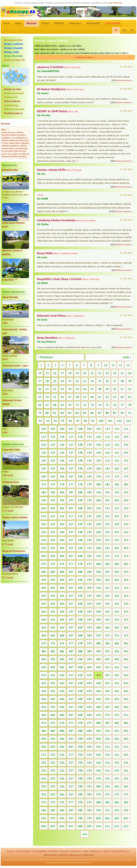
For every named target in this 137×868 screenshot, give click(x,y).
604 (44, 826)
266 (62, 556)
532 (117, 763)
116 (62, 437)
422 (117, 675)
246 (62, 540)
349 (89, 619)
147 (71, 461)
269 (89, 556)
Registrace (96, 851)
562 (117, 786)
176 (62, 484)
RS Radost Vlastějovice (51, 89)
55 (55, 397)
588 (80, 810)
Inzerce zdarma (12, 101)
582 (117, 802)
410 (98, 667)
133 (126, 445)
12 (120, 365)
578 (80, 802)
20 (85, 373)
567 (71, 794)
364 (44, 635)
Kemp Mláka (45, 253)
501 (108, 739)
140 (98, 453)
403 (126, 659)
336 (62, 612)
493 (126, 731)
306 (62, 588)
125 (53, 445)
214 (44, 516)
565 (53, 794)
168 (80, 476)
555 (53, 786)
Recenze (32, 23)
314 (44, 596)
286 (62, 572)
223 (126, 516)
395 (53, 659)
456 (62, 707)
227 (71, 524)
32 (77, 381)
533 (126, 763)
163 (126, 468)
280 (98, 564)
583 (126, 802)
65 (130, 397)
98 (85, 421)
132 (117, 445)
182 (117, 484)
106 (62, 429)
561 (108, 786)
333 (126, 604)
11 (113, 365)
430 (98, 683)
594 (44, 818)
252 (117, 540)
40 (40, 389)
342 (117, 612)
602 (117, 818)
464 (44, 715)
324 (44, 604)
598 (80, 818)
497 (71, 739)
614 (85, 834)
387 (71, 651)
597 (71, 818)
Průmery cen (11, 97)
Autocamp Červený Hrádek (12, 402)
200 (98, 500)
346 (62, 619)
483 (126, 723)
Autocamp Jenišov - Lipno (15, 366)
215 (53, 516)
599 (89, 818)
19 (77, 373)
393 (126, 651)
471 (108, 715)
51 (122, 389)
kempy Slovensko (13, 56)
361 (108, 627)
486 (62, 731)
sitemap (107, 851)
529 (89, 763)
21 (92, 373)
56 (62, 397)
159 (89, 468)
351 (108, 619)
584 (44, 810)
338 (80, 612)
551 (108, 778)
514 (44, 755)
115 (53, 437)
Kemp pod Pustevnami (14, 551)
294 (44, 580)
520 (98, 755)
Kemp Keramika (10, 170)
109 (89, 429)
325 (53, 604)
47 (92, 389)
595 (53, 818)
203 (126, 500)
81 (55, 413)
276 (62, 564)
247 (71, 540)
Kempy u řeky (11, 52)
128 (80, 445)
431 (108, 683)
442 (117, 691)
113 (126, 429)
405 (53, 667)
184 (44, 492)
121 (108, 437)
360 (98, 627)
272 (117, 556)
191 (108, 492)
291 (108, 572)
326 (62, 604)
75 (107, 405)
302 (117, 580)
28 (47, 381)
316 (62, 596)
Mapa (18, 23)
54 (47, 397)
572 (117, 794)
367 (71, 635)
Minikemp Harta (11, 482)
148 (80, 461)
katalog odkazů (109, 860)
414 (44, 675)
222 (117, 516)
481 (108, 723)
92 (40, 421)
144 (44, 461)
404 (44, 667)
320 (98, 596)
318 (80, 596)
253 (126, 540)
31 (70, 381)
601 (108, 818)
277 (71, 564)
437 (71, 691)
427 (71, 683)
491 (108, 731)
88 (107, 413)
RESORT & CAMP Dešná (52, 111)
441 (108, 691)
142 (117, 453)
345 (53, 619)
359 (89, 627)
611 (108, 826)
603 (126, 818)
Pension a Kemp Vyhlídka (15, 517)
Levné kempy (11, 105)
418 (80, 675)
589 (89, 810)
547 (71, 778)
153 (126, 461)
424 (44, 683)
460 (98, 707)
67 (47, 405)
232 (117, 524)
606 (62, 826)
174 (44, 484)
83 (70, 413)
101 (110, 421)
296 (62, 580)
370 (98, 635)
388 (80, 651)
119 (89, 437)
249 (89, 540)
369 (89, 635)
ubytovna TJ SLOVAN (50, 67)
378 (80, 643)
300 (98, 580)
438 (80, 691)
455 (53, 707)
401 (108, 659)
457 (71, 707)
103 (128, 421)
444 (44, 699)
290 (98, 572)
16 (55, 373)
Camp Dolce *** (10, 280)
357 (71, 627)
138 (80, 453)
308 (80, 588)
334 (44, 612)
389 (89, 651)
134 (44, 453)
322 (117, 596)
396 (62, 659)
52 (130, 389)
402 (117, 659)
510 (98, 747)
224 (44, 524)
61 (100, 397)
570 (98, 794)
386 (62, 651)
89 (115, 413)
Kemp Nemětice (47, 338)
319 (89, 596)
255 (53, 548)
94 (55, 421)
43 (62, 389)
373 (126, 635)
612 (117, 826)
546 (62, 778)
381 (108, 643)
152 (117, 461)
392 (117, 651)
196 (62, 500)
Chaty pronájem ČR (14, 60)
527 (71, 763)
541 (108, 771)
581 (108, 802)
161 (108, 468)
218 (80, 516)
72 (85, 405)
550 (98, 778)
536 (62, 771)
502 (117, 739)
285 (53, 572)
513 (126, 747)
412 (117, 667)
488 (80, 731)
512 (117, 747)
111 (108, 429)
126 (62, 445)
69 (62, 405)
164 (44, 476)
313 (126, 588)
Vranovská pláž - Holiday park (15, 331)
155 (53, 468)
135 (53, 453)
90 (122, 413)
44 (70, 389)
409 (89, 667)
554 (44, 786)
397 (71, 659)
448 (80, 699)
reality (57, 860)
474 (44, 723)
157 (71, 468)
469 (89, 715)
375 (53, 643)
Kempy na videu (13, 89)
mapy (123, 860)
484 (44, 731)
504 (44, 747)
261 (108, 548)
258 (80, 548)
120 (98, 437)
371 (108, 635)
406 (62, 667)
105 (53, 429)
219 (89, 516)
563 (126, 786)
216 (62, 516)
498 (80, 739)
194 (44, 500)
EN (132, 30)
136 (62, 453)
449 (89, 699)
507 (71, 747)
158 (80, 468)
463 (126, 707)
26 (130, 373)
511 (108, 747)
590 (98, 810)
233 (126, 524)
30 (62, 381)
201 (108, 500)
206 (62, 508)
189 (89, 492)
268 (80, 556)
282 (117, 564)
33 (85, 381)
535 (53, 771)
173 (126, 476)
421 (108, 675)
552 (117, 778)
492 (117, 731)
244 (44, 540)
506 (62, 747)
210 (98, 508)
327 (71, 604)
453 (126, 699)
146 (62, 461)
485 (53, 731)
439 (89, 691)
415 (53, 675)
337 (71, 612)
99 (93, 421)
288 (80, 572)
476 (62, 723)
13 (128, 365)
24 (115, 373)
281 (108, 564)
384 (44, 651)
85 (85, 413)
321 (108, 596)
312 (117, 588)
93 (48, 421)
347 (71, 619)
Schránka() (93, 23)
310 (98, 588)
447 (71, 699)
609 (89, 826)
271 (108, 556)
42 (55, 389)
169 (89, 476)
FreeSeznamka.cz (13, 113)
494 (44, 739)
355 (53, 627)
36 (107, 381)
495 (53, 739)
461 (108, 707)
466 (62, 715)
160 (98, 468)
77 (122, 405)
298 (80, 580)
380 (98, 643)
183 (126, 484)
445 (53, 699)
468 (80, 715)
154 (44, 468)
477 (71, 723)
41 (47, 389)
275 (53, 564)
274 (44, 564)
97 (78, 421)
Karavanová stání (13, 40)
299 (89, 580)
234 (44, 532)
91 (130, 413)
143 (126, 453)
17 (62, 373)
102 (119, 421)
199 (89, 500)
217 (71, 516)
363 (126, 627)
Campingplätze (40, 851)
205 (53, 508)
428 (80, 683)
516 (62, 755)
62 (107, 397)
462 (117, 707)
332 (117, 604)
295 (53, 580)
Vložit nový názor (85, 57)
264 (44, 556)
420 (98, 675)
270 (98, 556)
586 (62, 810)
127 (71, 445)
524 (44, 763)
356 (62, 627)
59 (85, 397)
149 (89, 461)
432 (117, 683)
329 (89, 604)
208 (80, 508)
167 (71, 476)
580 (98, 802)
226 (62, 524)
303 (126, 580)
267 (71, 556)
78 (130, 405)
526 (62, 763)
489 (89, 731)
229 (89, 524)
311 (108, 588)
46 (85, 389)
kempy (10, 851)
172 (117, 476)
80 (47, 413)
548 (80, 778)
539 (89, 771)
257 (71, 548)
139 (89, 453)
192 (117, 492)
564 (44, 794)
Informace (75, 23)
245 (53, 540)
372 (117, 635)
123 (126, 437)
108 (80, 429)
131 (108, 445)
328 (80, 604)
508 (80, 747)
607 (71, 826)
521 (108, 755)
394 (44, 659)
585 (53, 810)
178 (80, 484)
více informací (115, 3)
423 (126, 675)
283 (126, 564)
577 (71, 802)
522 (117, 755)
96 (70, 421)
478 (80, 723)
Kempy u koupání (14, 48)
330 (98, 604)
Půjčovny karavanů (14, 109)
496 (62, 739)
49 (107, 389)
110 (98, 429)
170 (98, 476)
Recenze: (6, 124)
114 (44, 437)
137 (71, 453)
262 (117, 548)
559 (89, 786)
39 (130, 381)
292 (117, 572)
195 (53, 500)
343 (126, 612)
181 (108, 484)
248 (80, 540)
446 (62, 699)
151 (108, 461)
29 (55, 381)
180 (98, 484)
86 (92, 413)
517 (71, 755)
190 (98, 492)
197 (71, 500)
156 (62, 468)
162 (117, 468)
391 (108, 651)
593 (126, 810)
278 (80, 564)
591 (108, 810)
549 (89, 778)
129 (89, 445)
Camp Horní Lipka (11, 450)
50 (115, 389)
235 (53, 532)
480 (98, 723)
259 (89, 548)
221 (108, 516)
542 (117, 771)
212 (117, 508)
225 (53, 524)
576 (62, 802)
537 (71, 771)
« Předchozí (45, 357)
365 (53, 635)
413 (126, 667)
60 (92, 397)
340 (98, 612)
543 (126, 771)
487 (71, 731)
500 (98, 739)
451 (108, 699)
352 (117, 619)
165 (53, 476)
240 (98, 532)
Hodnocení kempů (14, 93)
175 (53, 484)
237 (71, 532)
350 (98, 619)
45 (77, 389)
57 (70, 397)
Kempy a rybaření (14, 44)
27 (40, 381)
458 (80, 707)
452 (117, 699)
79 (40, 413)
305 (53, 588)
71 (77, 405)
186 (62, 492)
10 (105, 365)
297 (71, 580)
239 (89, 532)
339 (89, 612)
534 (44, 771)
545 (53, 778)
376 (62, 643)
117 (71, 437)
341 (108, 612)
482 (117, 723)
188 (80, 492)
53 (40, 397)
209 (89, 508)
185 (53, 492)
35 (100, 381)
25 (122, 373)
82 (62, 413)
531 (108, 763)
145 (53, 461)
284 (44, 572)
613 (126, 826)
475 (53, 723)
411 (108, 667)
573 (126, 794)
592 (117, 810)
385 (53, 651)
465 (53, 715)
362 (117, 627)
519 (89, 755)
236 (62, 532)
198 (80, 500)
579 (89, 802)
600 (98, 818)
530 (98, 763)
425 (53, 683)
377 (71, 643)
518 (80, 755)
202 (117, 500)
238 (80, 532)
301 (108, 580)
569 (89, 794)
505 (53, 747)
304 (44, 588)
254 (44, 548)
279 (89, 564)
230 (98, 524)
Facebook (54, 851)
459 (89, 707)
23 (107, 373)
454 (44, 707)
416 (62, 675)
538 (80, 771)
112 (117, 429)
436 (62, 691)
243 (126, 532)
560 (98, 786)
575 (53, 802)
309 (89, 588)
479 (89, 723)
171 (108, 476)
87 (100, 413)
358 (80, 627)
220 (98, 516)
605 (53, 826)
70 (70, 405)
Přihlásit (59, 23)
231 (108, 524)
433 (126, 683)
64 (122, 397)
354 (44, 627)
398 (80, 659)
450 (98, 699)
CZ (116, 30)
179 (89, 484)
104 (44, 429)
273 (126, 556)
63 (115, 397)
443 (126, 691)
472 (117, 715)
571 (108, 794)
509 (89, 747)
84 (77, 413)
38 (122, 381)
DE (124, 30)
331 (108, 604)
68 (55, 405)
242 (117, 532)
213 (126, 508)
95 (63, 421)
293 (126, 572)
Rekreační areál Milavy (52, 316)
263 (126, 548)
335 (53, 612)
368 (80, 635)
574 (44, 802)
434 (44, 691)
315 (53, 596)
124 (44, 445)
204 (44, 508)
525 (53, 763)
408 (80, 667)
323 (126, 596)
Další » (127, 357)
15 (47, 373)
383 (126, 643)
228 (80, 524)
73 (92, 405)
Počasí (46, 23)
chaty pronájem (52, 863)
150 (98, 461)
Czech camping (23, 851)
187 (71, 492)
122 (117, 437)
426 (62, 683)
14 (40, 373)
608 (80, 826)
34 (92, 381)
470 (98, 715)
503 (126, 739)
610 (98, 826)
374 (44, 643)
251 (108, 540)
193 (126, 492)
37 (115, 381)
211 (108, 508)
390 (98, 651)
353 (126, 619)
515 (53, 755)
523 (126, 755)
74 (100, 405)
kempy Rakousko (85, 863)
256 (62, 548)
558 (80, 786)
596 (62, 818)
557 (71, 786)
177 (71, 484)
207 (71, 508)
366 (62, 635)
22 (100, 373)
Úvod (6, 23)
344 (44, 619)
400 (98, 659)
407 (71, 667)
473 (126, 715)
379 (89, 643)
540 (98, 771)
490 (98, 731)
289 (89, 572)
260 (98, 548)
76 (115, 405)
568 (80, 794)
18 (70, 373)
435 (53, 691)
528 (80, 763)
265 (53, 556)
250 (98, 540)
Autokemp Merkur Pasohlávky (56, 220)
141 (108, 453)
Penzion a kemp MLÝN (51, 170)
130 (98, 445)
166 (62, 476)
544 (44, 778)
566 (62, 794)
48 (100, 389)
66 (40, 405)
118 (80, 437)
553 (126, 778)
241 (108, 532)
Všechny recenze (122, 80)
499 (89, 739)
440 (98, 691)
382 (117, 643)
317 (71, 596)
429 (89, 683)
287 (71, 572)
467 (71, 715)
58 (77, 397)
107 (71, 429)
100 (101, 421)
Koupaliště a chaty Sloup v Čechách (59, 279)
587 (71, 810)
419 (89, 675)
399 (89, 659)
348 (80, 619)
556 (62, 786)
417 (71, 675)
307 (71, 588)
